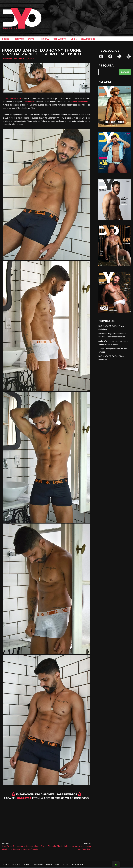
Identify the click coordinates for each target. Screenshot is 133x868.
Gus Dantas (28, 102)
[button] (10, 39)
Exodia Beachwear (79, 102)
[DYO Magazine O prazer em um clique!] (22, 18)
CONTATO (19, 39)
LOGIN (74, 39)
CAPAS (27, 865)
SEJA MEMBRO (88, 39)
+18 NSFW (44, 39)
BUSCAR (125, 72)
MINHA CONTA (60, 39)
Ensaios (18, 59)
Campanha (7, 59)
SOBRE (6, 865)
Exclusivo (29, 59)
